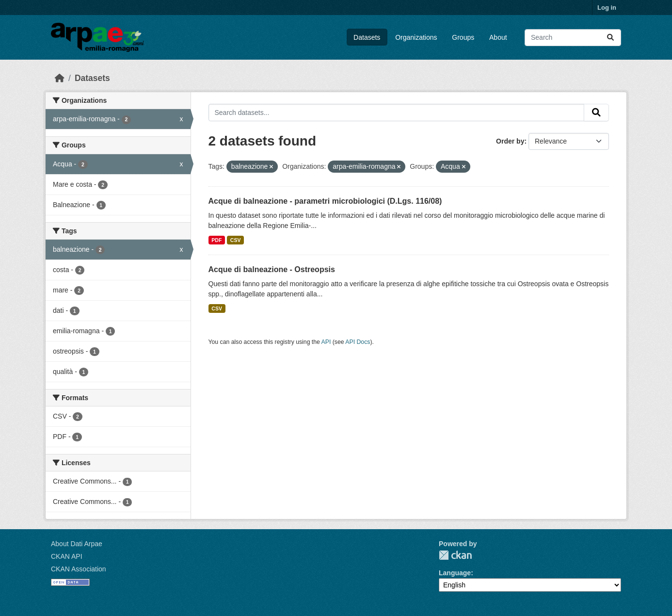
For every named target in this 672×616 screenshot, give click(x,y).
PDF (216, 240)
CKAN (455, 555)
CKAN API (67, 556)
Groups (463, 37)
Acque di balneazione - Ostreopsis (272, 269)
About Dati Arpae (77, 544)
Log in (607, 8)
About (498, 37)
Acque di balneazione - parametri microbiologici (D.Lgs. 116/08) (325, 201)
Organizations (416, 37)
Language (455, 573)
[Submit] (610, 38)
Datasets (367, 37)
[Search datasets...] (573, 38)
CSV (236, 240)
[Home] (60, 78)
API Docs (358, 342)
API (326, 342)
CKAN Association (79, 569)
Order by (510, 141)
